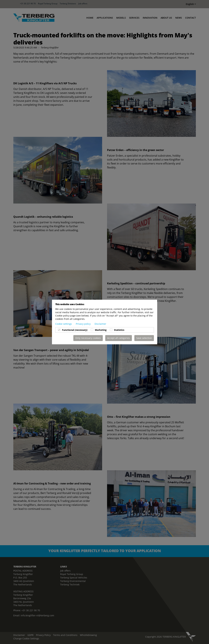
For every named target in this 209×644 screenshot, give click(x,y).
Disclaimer (100, 324)
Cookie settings (64, 324)
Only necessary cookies (88, 338)
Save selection (144, 338)
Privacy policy (84, 324)
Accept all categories (119, 338)
